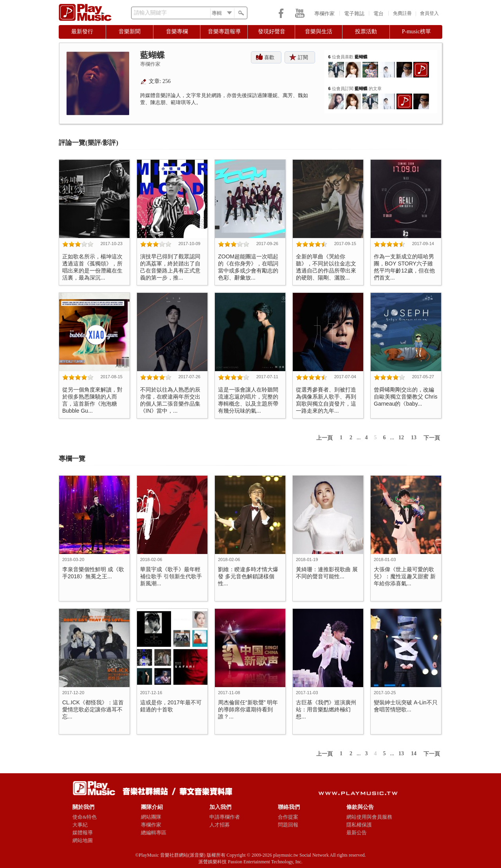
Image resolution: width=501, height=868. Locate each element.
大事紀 (80, 825)
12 (401, 438)
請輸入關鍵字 (150, 13)
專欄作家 (324, 14)
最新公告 (357, 833)
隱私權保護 (359, 825)
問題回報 (288, 825)
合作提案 (288, 817)
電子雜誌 (354, 14)
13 (414, 438)
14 (414, 753)
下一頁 (432, 438)
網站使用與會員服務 (369, 817)
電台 (378, 14)
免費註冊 (402, 13)
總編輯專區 (154, 833)
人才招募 (220, 825)
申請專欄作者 (225, 817)
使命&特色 (85, 817)
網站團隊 (151, 817)
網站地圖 (83, 840)
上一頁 (324, 438)
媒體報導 (83, 833)
